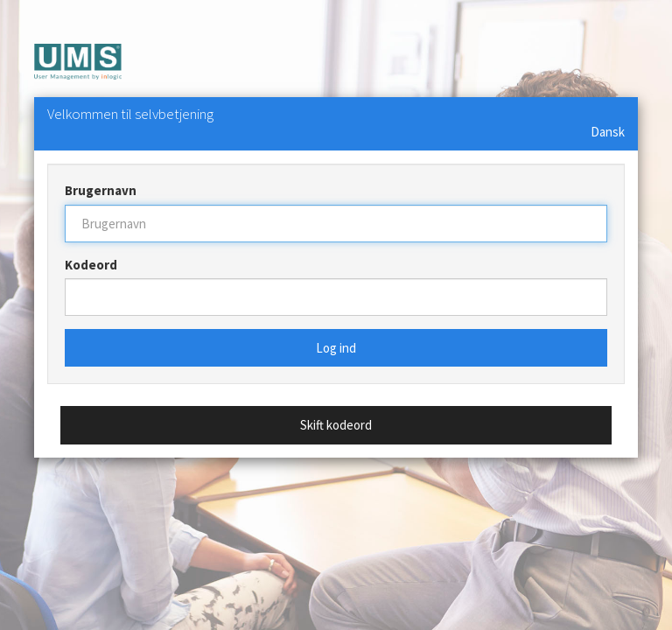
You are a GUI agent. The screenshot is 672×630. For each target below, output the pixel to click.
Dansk (608, 132)
